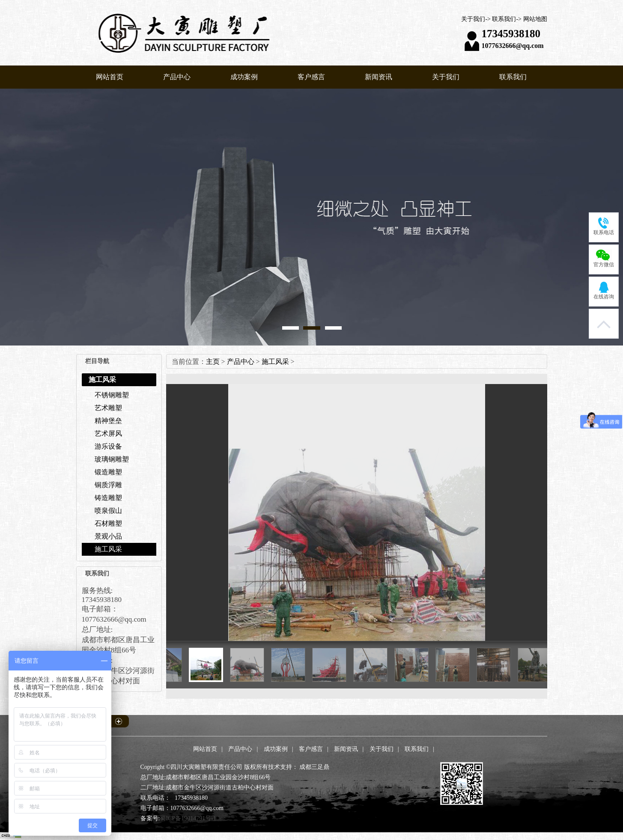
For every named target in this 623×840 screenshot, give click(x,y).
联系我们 (504, 19)
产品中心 (177, 77)
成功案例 (244, 77)
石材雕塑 (108, 523)
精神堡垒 (108, 421)
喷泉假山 (108, 511)
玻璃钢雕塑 (112, 459)
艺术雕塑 (108, 408)
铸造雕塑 (108, 498)
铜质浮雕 (108, 485)
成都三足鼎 (314, 767)
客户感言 (311, 77)
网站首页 (110, 77)
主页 (213, 362)
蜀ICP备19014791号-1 (188, 818)
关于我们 (473, 19)
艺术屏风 (108, 433)
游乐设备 (108, 446)
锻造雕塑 (108, 472)
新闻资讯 (379, 77)
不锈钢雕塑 (112, 395)
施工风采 (108, 549)
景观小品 (108, 536)
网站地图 (535, 19)
